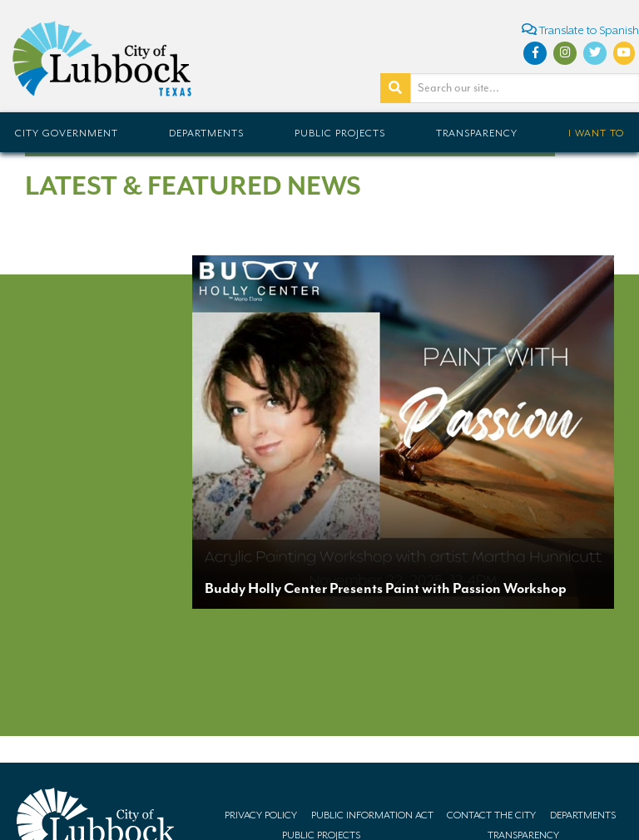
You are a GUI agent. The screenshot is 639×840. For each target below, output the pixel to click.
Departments (206, 133)
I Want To (596, 133)
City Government (67, 133)
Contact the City (491, 815)
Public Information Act (372, 815)
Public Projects (340, 133)
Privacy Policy (261, 815)
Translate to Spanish (580, 30)
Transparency (477, 133)
